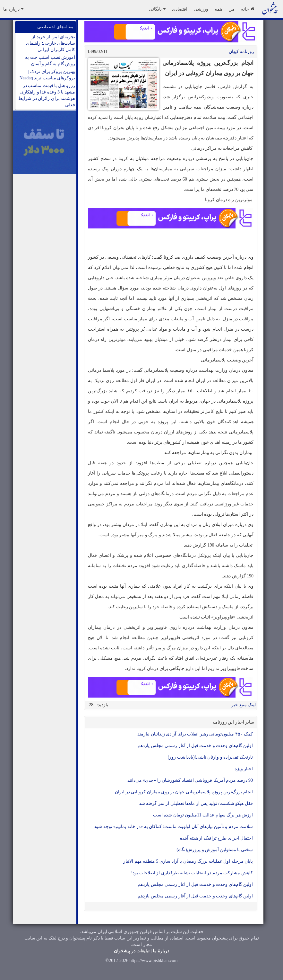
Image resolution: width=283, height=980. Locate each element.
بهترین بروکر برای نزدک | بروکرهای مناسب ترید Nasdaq (47, 75)
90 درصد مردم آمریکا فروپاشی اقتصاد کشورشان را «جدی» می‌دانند (190, 780)
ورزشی (201, 9)
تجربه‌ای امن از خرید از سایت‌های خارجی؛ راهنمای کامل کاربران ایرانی (51, 43)
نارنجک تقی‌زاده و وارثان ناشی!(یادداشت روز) (210, 757)
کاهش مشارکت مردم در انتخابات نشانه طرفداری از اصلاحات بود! (192, 873)
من (232, 9)
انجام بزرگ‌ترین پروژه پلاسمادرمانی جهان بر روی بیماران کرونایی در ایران (184, 792)
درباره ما (13, 9)
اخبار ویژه (244, 769)
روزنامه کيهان (242, 52)
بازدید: (102, 705)
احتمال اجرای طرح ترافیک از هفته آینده (216, 838)
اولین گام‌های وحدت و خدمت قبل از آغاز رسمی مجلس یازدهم (195, 746)
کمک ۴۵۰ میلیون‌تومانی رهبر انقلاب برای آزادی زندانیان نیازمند (195, 734)
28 (91, 705)
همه (218, 9)
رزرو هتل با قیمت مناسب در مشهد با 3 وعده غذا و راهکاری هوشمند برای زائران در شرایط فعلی (47, 95)
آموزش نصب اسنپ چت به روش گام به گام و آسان (50, 61)
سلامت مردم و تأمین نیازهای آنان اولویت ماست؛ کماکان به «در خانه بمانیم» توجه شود (173, 827)
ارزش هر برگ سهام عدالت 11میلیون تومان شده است (203, 815)
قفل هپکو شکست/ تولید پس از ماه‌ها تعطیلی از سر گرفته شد (196, 803)
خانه (248, 9)
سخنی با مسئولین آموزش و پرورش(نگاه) (215, 850)
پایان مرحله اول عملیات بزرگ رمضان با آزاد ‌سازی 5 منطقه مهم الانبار (188, 861)
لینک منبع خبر (244, 705)
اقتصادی (180, 9)
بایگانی (157, 9)
